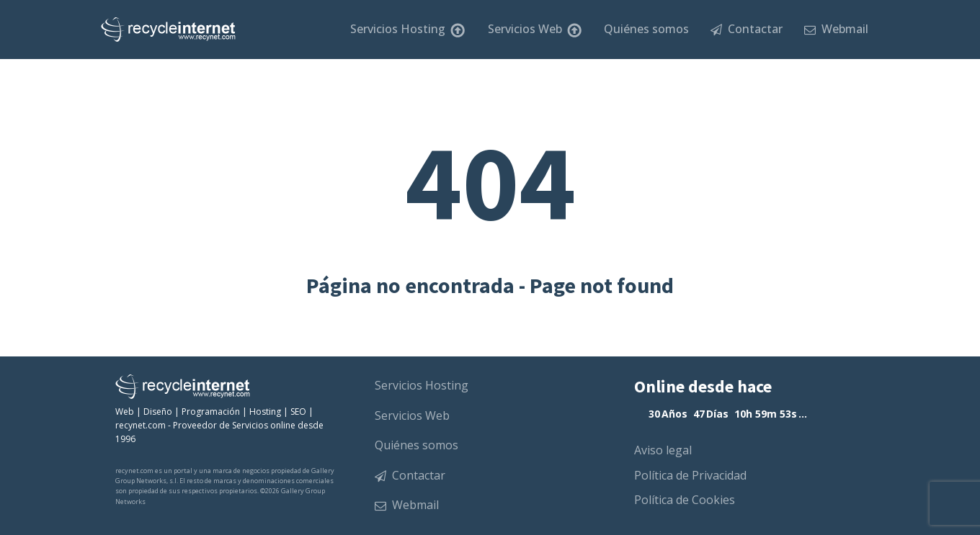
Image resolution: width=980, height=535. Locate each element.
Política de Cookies (685, 500)
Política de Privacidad (690, 475)
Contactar (747, 29)
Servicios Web (535, 30)
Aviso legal (663, 450)
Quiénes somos (646, 29)
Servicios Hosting (408, 30)
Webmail (836, 29)
